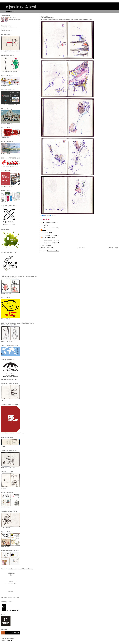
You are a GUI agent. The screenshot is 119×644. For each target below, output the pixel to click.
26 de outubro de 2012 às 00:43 (51, 228)
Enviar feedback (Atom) (53, 251)
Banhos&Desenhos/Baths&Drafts (9, 28)
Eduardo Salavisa (48, 222)
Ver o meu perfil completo (15, 19)
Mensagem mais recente (47, 248)
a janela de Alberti (21, 7)
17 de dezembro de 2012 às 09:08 (52, 243)
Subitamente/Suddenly (6, 30)
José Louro (13, 17)
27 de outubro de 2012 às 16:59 (51, 235)
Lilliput (3, 29)
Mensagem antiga (113, 248)
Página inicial (81, 248)
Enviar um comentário (46, 246)
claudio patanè (47, 237)
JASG (44, 230)
